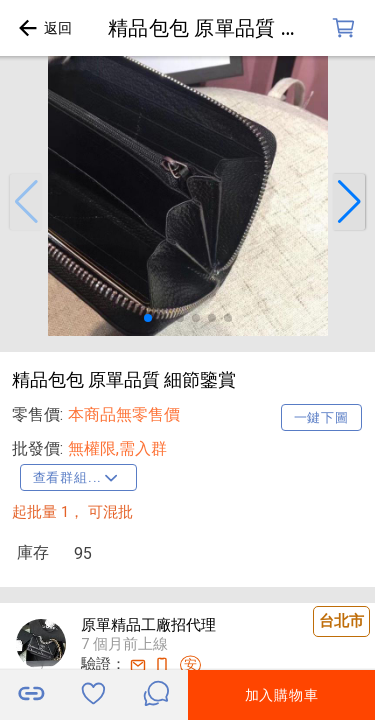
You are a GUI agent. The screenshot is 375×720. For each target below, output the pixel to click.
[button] (26, 202)
